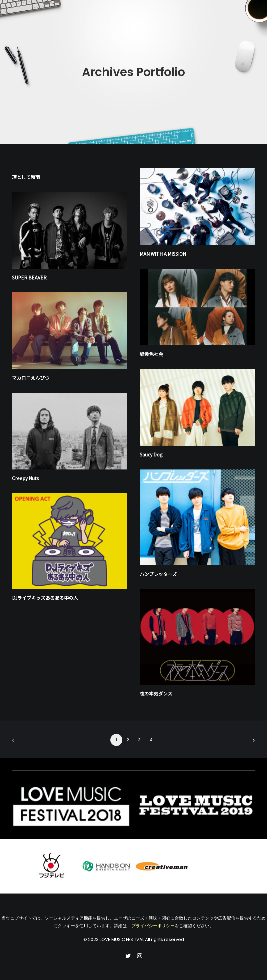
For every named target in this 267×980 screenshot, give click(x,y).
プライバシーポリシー (153, 926)
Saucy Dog (151, 454)
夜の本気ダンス (156, 694)
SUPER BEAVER (29, 277)
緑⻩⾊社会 (151, 354)
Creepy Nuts (25, 478)
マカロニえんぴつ (31, 378)
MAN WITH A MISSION (163, 254)
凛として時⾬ (26, 177)
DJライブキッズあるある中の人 (45, 598)
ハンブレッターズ (158, 574)
